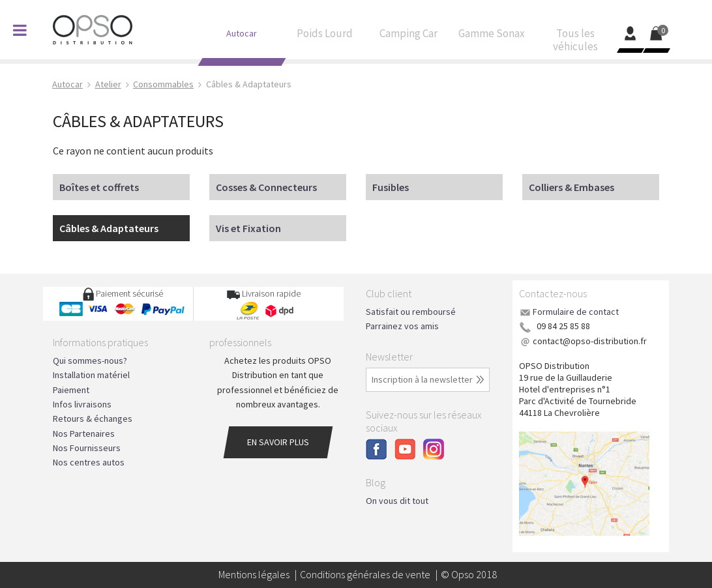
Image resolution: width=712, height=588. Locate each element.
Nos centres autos (89, 462)
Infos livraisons (82, 404)
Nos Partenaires (84, 434)
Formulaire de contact (576, 312)
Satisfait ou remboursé (411, 312)
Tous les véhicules (575, 43)
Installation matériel (91, 375)
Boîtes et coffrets (99, 187)
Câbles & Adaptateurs (109, 228)
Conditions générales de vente (365, 574)
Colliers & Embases (571, 187)
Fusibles (391, 187)
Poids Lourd (325, 37)
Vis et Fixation (248, 228)
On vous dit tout (397, 501)
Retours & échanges (93, 419)
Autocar (241, 36)
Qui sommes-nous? (90, 360)
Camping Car (408, 37)
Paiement (71, 390)
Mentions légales (254, 574)
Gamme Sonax (492, 37)
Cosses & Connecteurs (266, 187)
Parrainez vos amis (402, 326)
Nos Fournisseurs (87, 448)
